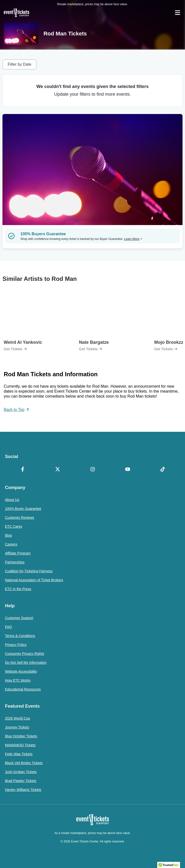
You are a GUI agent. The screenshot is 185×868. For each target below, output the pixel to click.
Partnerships (15, 562)
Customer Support (19, 618)
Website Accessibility (21, 671)
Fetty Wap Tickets (19, 754)
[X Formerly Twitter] (57, 470)
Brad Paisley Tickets (21, 781)
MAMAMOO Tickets (20, 745)
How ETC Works (18, 680)
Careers (11, 544)
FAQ (8, 627)
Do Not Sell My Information (26, 663)
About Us (12, 500)
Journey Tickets (17, 727)
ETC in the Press (18, 589)
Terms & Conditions (20, 636)
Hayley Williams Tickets (23, 790)
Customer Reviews (19, 518)
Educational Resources (23, 689)
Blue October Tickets (21, 736)
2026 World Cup (18, 718)
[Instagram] (92, 470)
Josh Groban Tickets (21, 772)
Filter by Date (19, 64)
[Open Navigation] (178, 13)
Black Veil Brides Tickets (24, 763)
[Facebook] (22, 470)
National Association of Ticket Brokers (34, 580)
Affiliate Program (18, 553)
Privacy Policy (16, 645)
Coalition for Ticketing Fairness (29, 571)
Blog (8, 535)
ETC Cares (14, 526)
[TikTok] (163, 470)
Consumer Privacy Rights (25, 654)
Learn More (133, 239)
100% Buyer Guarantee (23, 509)
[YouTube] (128, 470)
